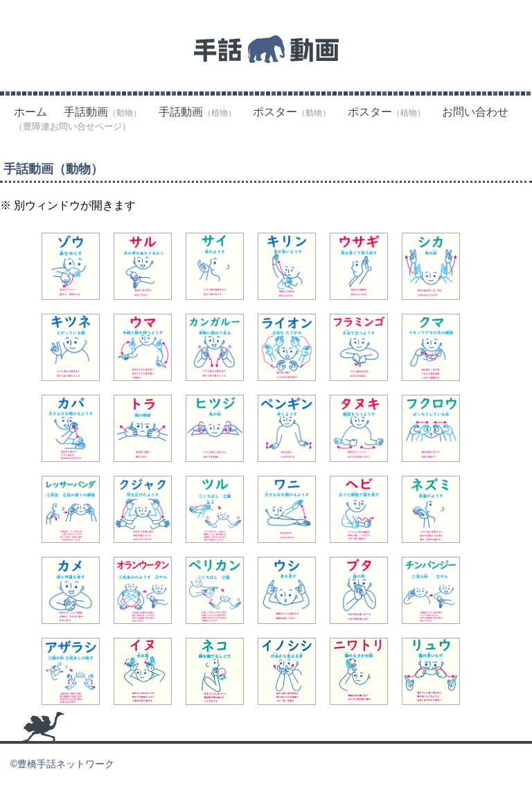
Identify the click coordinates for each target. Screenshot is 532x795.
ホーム (30, 112)
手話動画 (103, 112)
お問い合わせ (475, 112)
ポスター (292, 112)
